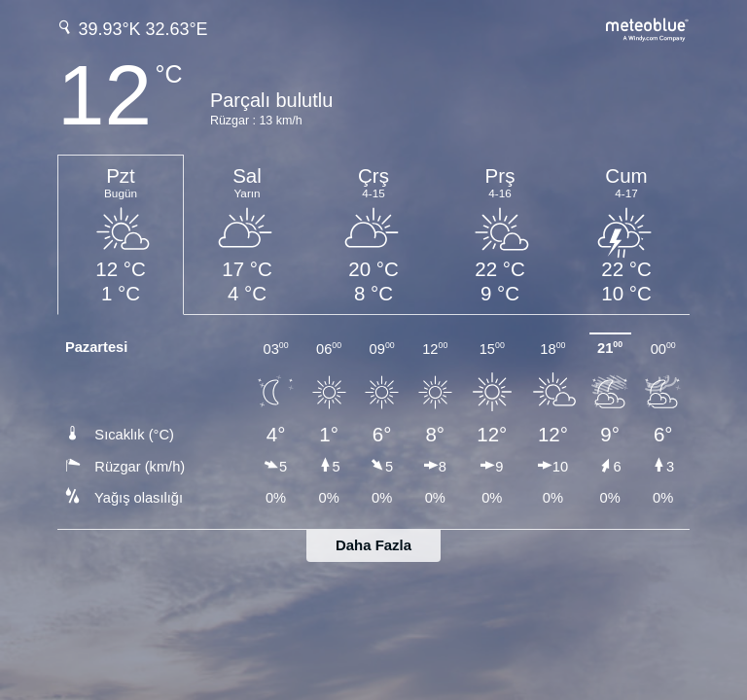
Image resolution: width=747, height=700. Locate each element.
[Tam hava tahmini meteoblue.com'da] (648, 28)
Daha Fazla (373, 545)
